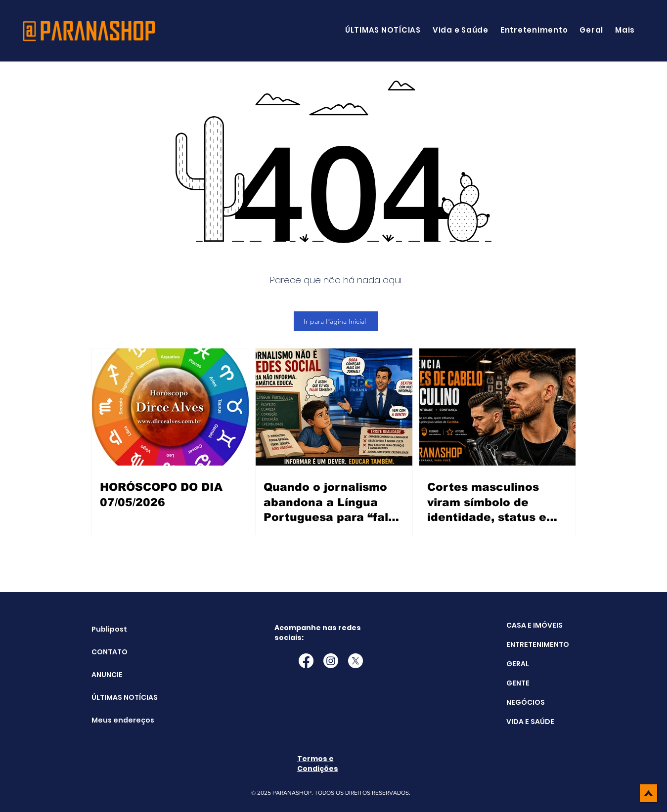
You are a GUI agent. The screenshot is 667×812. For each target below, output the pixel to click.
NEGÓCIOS (526, 702)
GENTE (518, 683)
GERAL (518, 664)
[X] (356, 661)
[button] (625, 30)
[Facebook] (306, 661)
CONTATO (110, 652)
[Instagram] (331, 661)
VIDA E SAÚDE (530, 722)
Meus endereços (116, 720)
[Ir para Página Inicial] (336, 321)
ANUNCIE (107, 675)
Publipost (109, 629)
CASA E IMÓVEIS (534, 625)
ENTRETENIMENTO (538, 644)
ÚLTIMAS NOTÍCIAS (116, 697)
